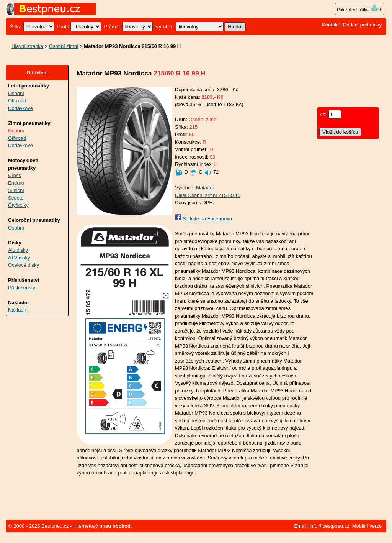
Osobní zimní (64, 46)
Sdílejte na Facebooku (207, 219)
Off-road (17, 101)
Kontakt (330, 25)
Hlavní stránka (27, 46)
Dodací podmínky (362, 25)
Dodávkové (20, 108)
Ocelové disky (24, 265)
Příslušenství (22, 288)
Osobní (16, 93)
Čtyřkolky (18, 205)
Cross (15, 175)
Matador (205, 188)
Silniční (16, 190)
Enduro (16, 183)
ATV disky (19, 258)
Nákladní (18, 310)
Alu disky (18, 250)
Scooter (17, 198)
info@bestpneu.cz (329, 526)
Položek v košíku (358, 10)
